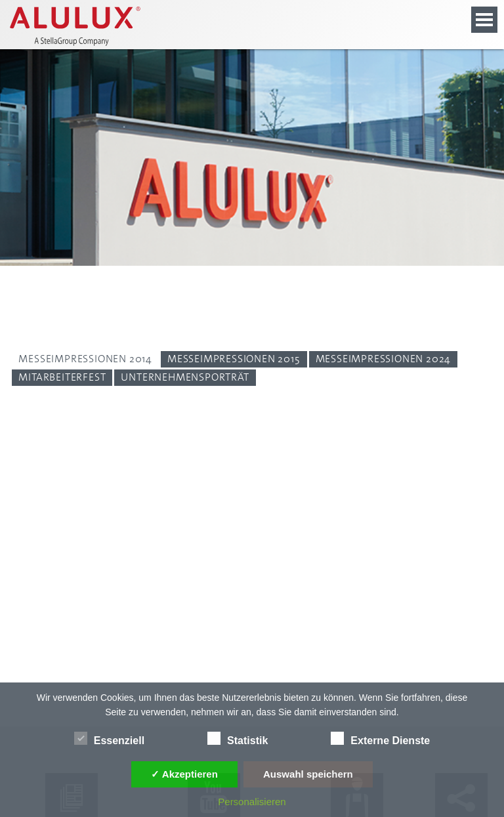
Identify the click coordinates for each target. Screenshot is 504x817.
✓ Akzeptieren (184, 774)
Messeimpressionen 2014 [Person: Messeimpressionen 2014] (85, 359)
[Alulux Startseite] (79, 26)
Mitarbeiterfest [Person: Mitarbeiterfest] (62, 377)
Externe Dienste (380, 738)
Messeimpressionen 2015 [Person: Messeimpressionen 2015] (234, 359)
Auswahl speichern (308, 774)
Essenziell (109, 738)
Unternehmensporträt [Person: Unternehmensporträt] (185, 377)
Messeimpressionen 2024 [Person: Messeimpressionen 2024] (384, 359)
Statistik (238, 738)
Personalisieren (252, 802)
